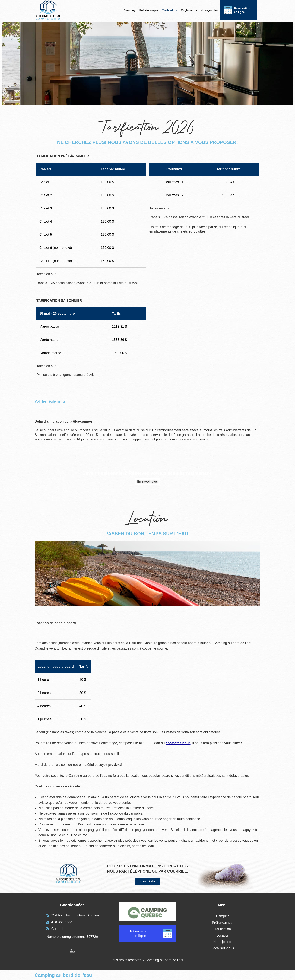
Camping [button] (130, 10)
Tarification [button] (170, 10)
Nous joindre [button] (209, 10)
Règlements (189, 10)
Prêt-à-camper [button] (149, 10)
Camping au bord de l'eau (63, 975)
